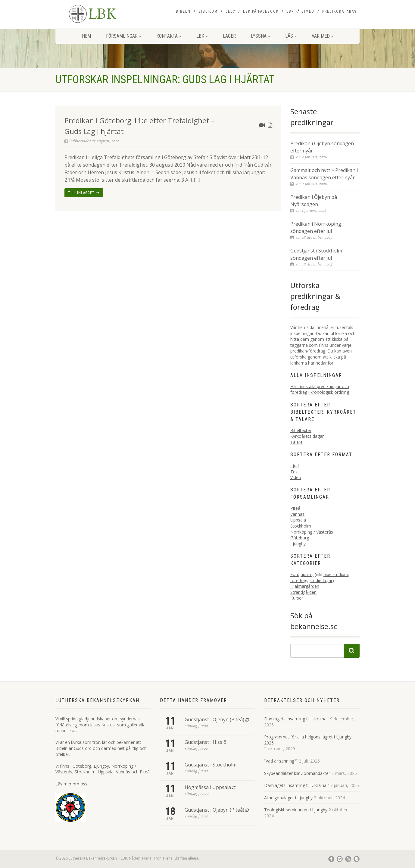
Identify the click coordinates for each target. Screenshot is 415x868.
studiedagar (321, 580)
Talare (296, 442)
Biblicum (208, 11)
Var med (323, 36)
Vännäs (297, 514)
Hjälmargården (305, 586)
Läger (229, 36)
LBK (202, 36)
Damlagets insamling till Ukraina (295, 719)
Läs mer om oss (71, 784)
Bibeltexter (301, 430)
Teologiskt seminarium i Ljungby (296, 810)
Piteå (295, 508)
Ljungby (298, 544)
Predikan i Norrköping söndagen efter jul (316, 227)
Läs (291, 36)
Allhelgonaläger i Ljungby (288, 798)
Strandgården (303, 592)
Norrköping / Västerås (312, 532)
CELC (230, 11)
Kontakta (169, 36)
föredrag (299, 580)
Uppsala (298, 520)
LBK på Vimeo (300, 11)
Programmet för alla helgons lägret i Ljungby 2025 (308, 740)
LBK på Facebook (261, 11)
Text (295, 472)
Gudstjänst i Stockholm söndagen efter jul (316, 254)
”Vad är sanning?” (281, 761)
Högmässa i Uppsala (208, 787)
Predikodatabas (339, 11)
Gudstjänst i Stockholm (211, 765)
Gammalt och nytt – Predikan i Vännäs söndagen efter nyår (324, 174)
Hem (86, 36)
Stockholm (301, 526)
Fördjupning (302, 574)
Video (296, 477)
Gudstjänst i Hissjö (206, 742)
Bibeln (183, 11)
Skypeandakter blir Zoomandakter (297, 773)
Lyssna (261, 36)
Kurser (297, 598)
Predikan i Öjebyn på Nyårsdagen (314, 201)
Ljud (295, 466)
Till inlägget (84, 193)
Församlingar (124, 36)
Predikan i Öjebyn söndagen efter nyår (322, 147)
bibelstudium (336, 574)
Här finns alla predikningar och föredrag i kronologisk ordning (320, 389)
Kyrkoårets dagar (307, 436)
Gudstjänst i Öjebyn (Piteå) (214, 719)
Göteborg (300, 538)
